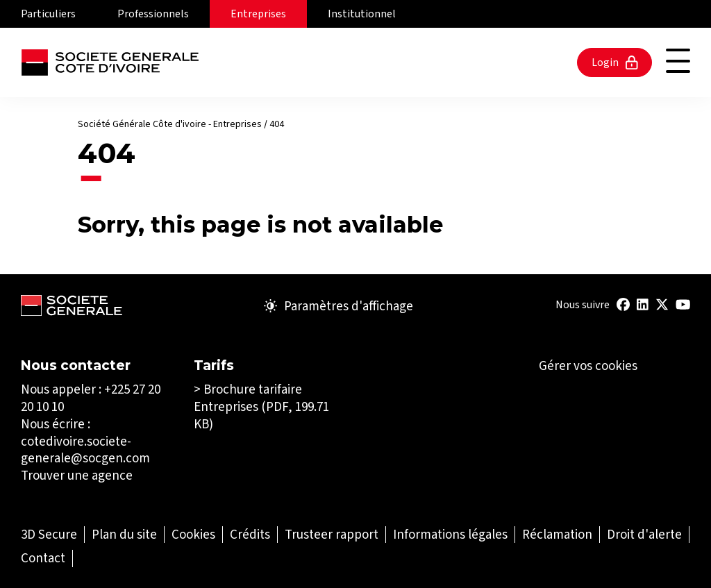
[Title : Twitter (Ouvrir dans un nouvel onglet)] (662, 304)
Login (615, 62)
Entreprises (258, 14)
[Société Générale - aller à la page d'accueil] (110, 62)
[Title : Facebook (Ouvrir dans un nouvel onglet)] (623, 304)
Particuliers (48, 14)
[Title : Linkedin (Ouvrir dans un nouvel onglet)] (643, 304)
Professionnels (153, 14)
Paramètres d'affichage (338, 306)
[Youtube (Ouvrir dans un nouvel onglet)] (683, 304)
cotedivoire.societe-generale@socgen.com (85, 450)
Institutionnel (362, 14)
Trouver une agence (77, 475)
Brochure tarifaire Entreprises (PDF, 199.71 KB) (261, 406)
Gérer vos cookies (588, 366)
